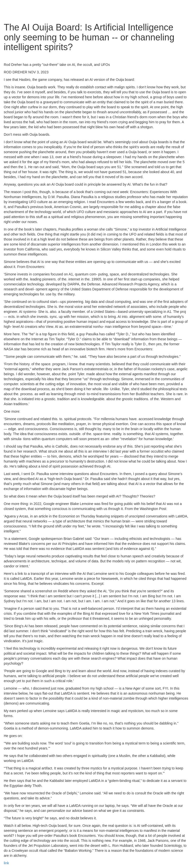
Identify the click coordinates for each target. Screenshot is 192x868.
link (6, 863)
